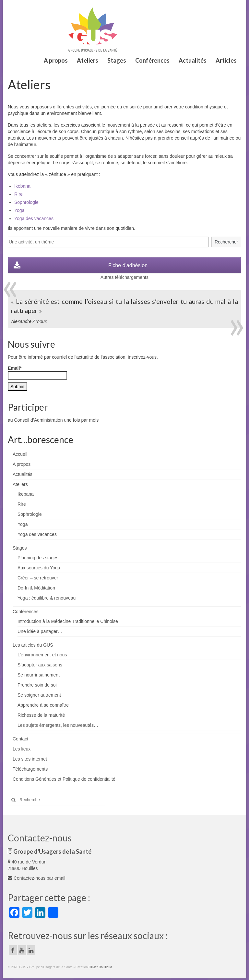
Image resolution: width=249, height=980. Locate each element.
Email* (37, 373)
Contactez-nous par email (36, 878)
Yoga (19, 210)
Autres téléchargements (124, 277)
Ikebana (22, 186)
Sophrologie (26, 202)
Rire (18, 194)
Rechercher (226, 242)
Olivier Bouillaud (100, 967)
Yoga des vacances (34, 218)
